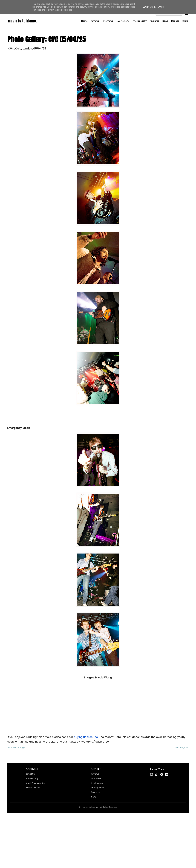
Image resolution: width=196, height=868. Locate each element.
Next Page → (181, 747)
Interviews (108, 21)
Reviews (95, 21)
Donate (175, 21)
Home (84, 21)
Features (155, 21)
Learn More (149, 7)
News (165, 21)
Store (185, 21)
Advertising (32, 779)
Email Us (30, 774)
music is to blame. (22, 21)
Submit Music (33, 788)
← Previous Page (16, 747)
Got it (161, 7)
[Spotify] (162, 775)
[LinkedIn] (167, 775)
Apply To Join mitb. (36, 783)
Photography (140, 21)
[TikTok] (156, 775)
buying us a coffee (86, 737)
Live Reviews (123, 21)
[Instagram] (152, 775)
